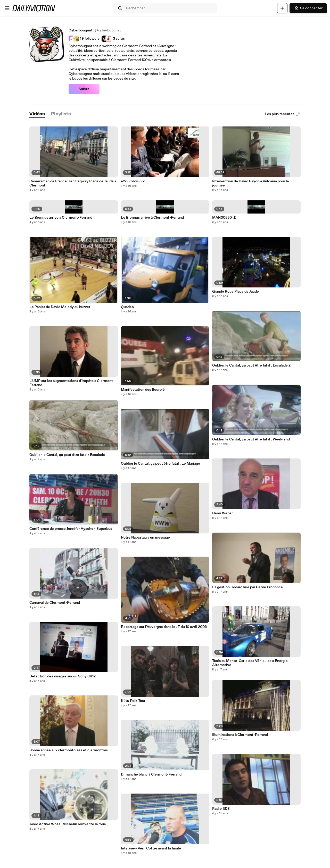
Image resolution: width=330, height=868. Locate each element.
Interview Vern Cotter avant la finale (151, 848)
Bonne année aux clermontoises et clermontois (69, 750)
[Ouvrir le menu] (7, 8)
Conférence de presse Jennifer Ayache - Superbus (71, 529)
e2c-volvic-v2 (133, 181)
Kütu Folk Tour (133, 701)
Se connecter (308, 8)
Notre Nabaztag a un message (145, 538)
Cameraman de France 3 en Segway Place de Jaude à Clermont (73, 183)
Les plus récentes (283, 114)
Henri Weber (222, 513)
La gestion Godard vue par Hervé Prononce (247, 587)
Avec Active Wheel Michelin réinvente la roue (68, 824)
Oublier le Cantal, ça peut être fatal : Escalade (67, 455)
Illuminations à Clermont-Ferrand (240, 735)
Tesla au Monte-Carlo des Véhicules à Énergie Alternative (250, 663)
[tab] (37, 114)
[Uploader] (282, 8)
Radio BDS (221, 809)
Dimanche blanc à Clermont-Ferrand (151, 775)
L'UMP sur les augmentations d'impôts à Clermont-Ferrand (72, 383)
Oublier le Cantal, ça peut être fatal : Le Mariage (160, 464)
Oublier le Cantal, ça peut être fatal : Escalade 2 (251, 365)
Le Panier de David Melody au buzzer (60, 307)
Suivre (84, 89)
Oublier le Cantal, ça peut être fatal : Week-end (251, 439)
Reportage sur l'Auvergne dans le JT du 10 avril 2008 (164, 627)
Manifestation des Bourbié (143, 390)
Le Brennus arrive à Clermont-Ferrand (61, 218)
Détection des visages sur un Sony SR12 (63, 676)
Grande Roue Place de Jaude (236, 292)
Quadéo (127, 307)
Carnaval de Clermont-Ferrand (55, 603)
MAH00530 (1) (224, 218)
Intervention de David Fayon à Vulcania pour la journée (250, 183)
